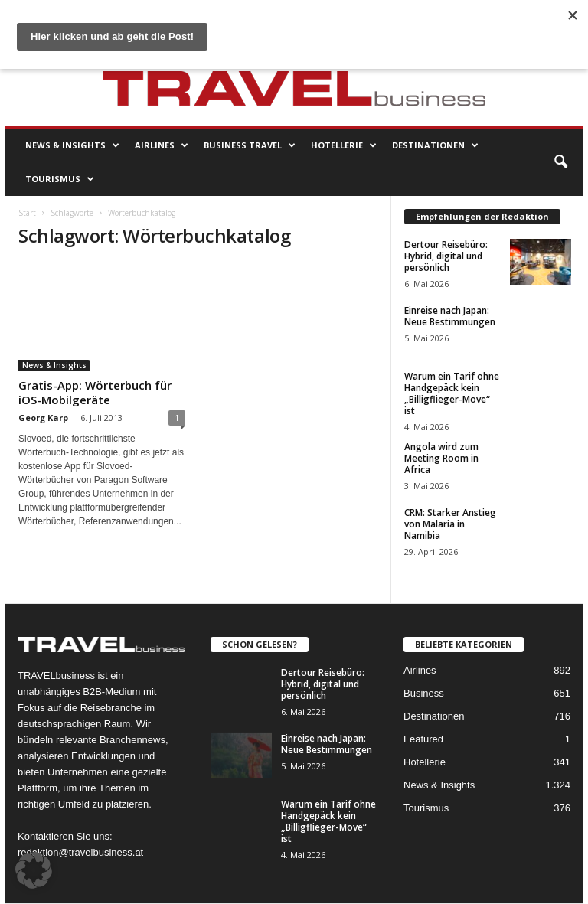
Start (27, 213)
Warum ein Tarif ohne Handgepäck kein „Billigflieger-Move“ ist (452, 393)
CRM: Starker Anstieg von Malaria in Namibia (450, 524)
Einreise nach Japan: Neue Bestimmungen (450, 316)
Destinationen (435, 145)
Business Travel (250, 145)
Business (424, 693)
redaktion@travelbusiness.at (80, 852)
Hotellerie (344, 145)
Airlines (162, 145)
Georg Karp (43, 418)
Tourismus (60, 179)
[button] (560, 162)
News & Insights (72, 145)
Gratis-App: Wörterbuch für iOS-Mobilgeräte (95, 392)
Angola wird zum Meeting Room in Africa (441, 458)
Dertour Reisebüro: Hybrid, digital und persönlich (446, 256)
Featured (423, 739)
